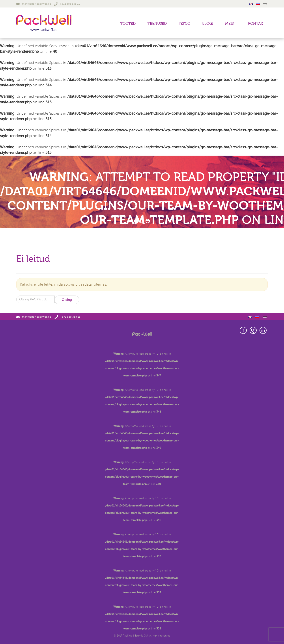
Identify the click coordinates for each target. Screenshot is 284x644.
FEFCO (184, 23)
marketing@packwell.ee (34, 4)
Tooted (128, 23)
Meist (231, 23)
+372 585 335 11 (67, 4)
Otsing (67, 300)
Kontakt (257, 23)
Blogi (208, 23)
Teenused (157, 23)
